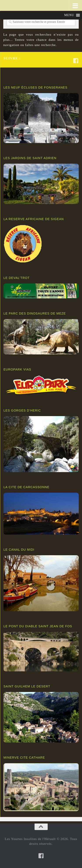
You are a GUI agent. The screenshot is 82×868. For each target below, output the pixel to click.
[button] (69, 15)
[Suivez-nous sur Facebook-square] (76, 61)
